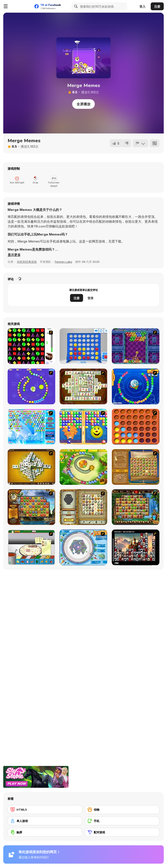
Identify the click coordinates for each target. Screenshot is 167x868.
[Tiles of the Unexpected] (136, 547)
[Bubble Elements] (31, 427)
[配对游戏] (122, 832)
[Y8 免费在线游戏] (21, 6)
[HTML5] (45, 810)
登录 (90, 298)
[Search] (75, 6)
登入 (142, 6)
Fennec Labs (63, 262)
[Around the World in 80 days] (31, 507)
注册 (157, 6)
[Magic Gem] (83, 427)
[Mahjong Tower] (31, 467)
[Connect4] (136, 427)
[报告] (140, 143)
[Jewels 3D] (31, 346)
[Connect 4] (83, 346)
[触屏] (45, 832)
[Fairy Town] (83, 547)
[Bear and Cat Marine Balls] (136, 386)
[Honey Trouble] (83, 467)
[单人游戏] (45, 821)
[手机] (122, 821)
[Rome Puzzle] (136, 507)
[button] (14, 255)
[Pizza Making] (31, 547)
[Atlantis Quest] (83, 507)
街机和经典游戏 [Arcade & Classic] (27, 262)
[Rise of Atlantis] (136, 467)
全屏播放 (83, 104)
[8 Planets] (31, 386)
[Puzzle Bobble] (136, 346)
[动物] (122, 810)
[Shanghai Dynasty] (83, 386)
